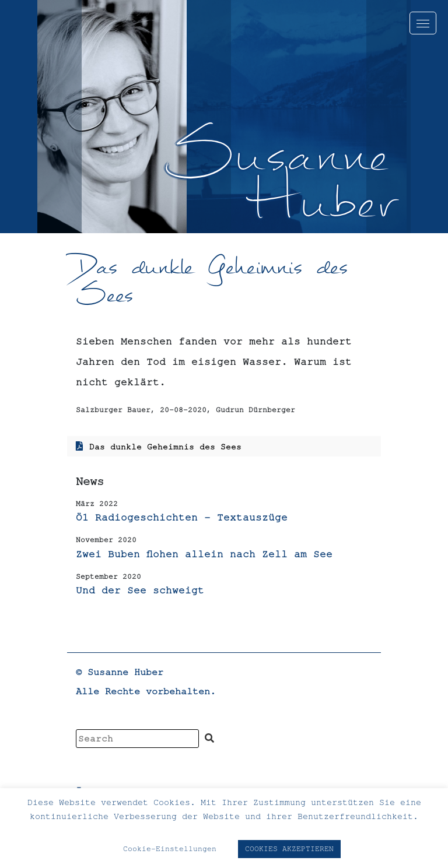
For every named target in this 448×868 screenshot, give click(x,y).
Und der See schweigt (140, 590)
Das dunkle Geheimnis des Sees (165, 447)
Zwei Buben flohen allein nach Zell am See (204, 554)
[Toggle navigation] (423, 23)
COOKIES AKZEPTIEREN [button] (289, 849)
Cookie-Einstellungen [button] (170, 849)
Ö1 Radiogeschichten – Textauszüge (182, 517)
